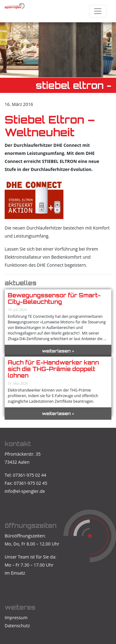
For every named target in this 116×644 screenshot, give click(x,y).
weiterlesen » (58, 351)
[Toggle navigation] (98, 11)
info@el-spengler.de (25, 491)
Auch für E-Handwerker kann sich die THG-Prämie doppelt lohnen (53, 369)
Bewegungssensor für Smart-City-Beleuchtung (54, 298)
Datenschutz (17, 626)
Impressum (16, 618)
